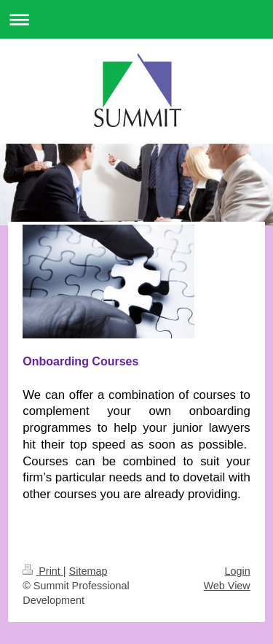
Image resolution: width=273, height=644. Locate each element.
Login (238, 571)
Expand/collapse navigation (136, 19)
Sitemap (88, 571)
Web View (226, 586)
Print (43, 571)
